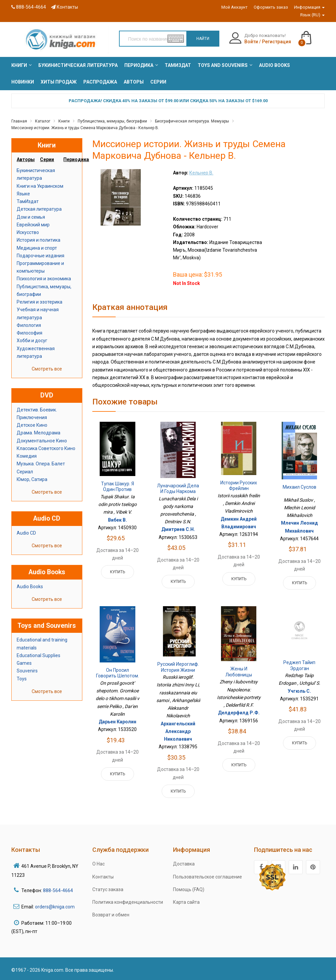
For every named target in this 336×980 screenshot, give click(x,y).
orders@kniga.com (55, 907)
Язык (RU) (312, 15)
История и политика (38, 240)
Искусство (28, 232)
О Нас (98, 864)
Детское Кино (32, 425)
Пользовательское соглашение (207, 877)
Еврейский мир (33, 225)
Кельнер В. (201, 173)
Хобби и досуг (32, 341)
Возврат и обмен (111, 915)
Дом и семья (31, 217)
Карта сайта (186, 902)
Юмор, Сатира (32, 479)
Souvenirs (27, 671)
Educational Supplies (38, 655)
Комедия (27, 456)
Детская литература (39, 209)
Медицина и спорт (37, 248)
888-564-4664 (29, 7)
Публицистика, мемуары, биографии (112, 121)
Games (24, 663)
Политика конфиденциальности (128, 902)
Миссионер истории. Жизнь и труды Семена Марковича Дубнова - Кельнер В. (85, 128)
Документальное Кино (42, 441)
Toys (22, 679)
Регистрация (276, 42)
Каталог (43, 121)
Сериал (25, 472)
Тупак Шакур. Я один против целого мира (117, 490)
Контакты (64, 7)
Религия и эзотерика (39, 302)
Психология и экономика (44, 279)
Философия (29, 333)
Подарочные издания (40, 256)
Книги (64, 121)
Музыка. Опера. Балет (41, 464)
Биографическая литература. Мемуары (192, 121)
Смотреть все (47, 369)
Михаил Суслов (299, 487)
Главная (19, 121)
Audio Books (30, 587)
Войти (251, 42)
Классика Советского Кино (46, 448)
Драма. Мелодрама (38, 433)
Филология (29, 325)
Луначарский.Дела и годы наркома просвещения (178, 491)
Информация (309, 7)
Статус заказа (108, 889)
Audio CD (26, 533)
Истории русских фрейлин (239, 486)
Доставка (184, 864)
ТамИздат (28, 201)
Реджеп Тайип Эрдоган (299, 665)
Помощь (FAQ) (189, 889)
